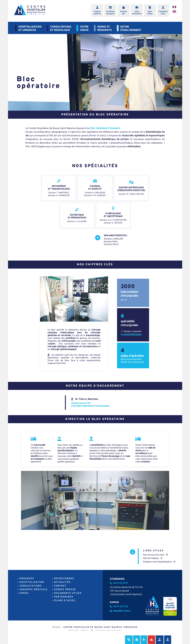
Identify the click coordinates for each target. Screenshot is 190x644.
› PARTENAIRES (63, 597)
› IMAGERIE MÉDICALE (33, 590)
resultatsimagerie (110, 13)
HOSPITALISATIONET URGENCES (30, 29)
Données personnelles (108, 630)
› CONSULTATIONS (30, 586)
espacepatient (97, 13)
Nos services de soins (155, 555)
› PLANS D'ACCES (64, 601)
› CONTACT (59, 586)
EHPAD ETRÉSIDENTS (104, 29)
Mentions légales (79, 630)
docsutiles (150, 13)
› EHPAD (23, 593)
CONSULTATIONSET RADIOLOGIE (61, 29)
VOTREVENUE (84, 29)
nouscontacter (137, 13)
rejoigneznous (163, 13)
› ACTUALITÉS (61, 582)
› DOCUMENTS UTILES (67, 593)
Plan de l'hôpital (153, 558)
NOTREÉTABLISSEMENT (131, 29)
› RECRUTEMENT (63, 579)
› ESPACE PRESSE (64, 590)
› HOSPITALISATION (31, 582)
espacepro (124, 13)
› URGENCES (26, 579)
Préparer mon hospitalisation (159, 562)
